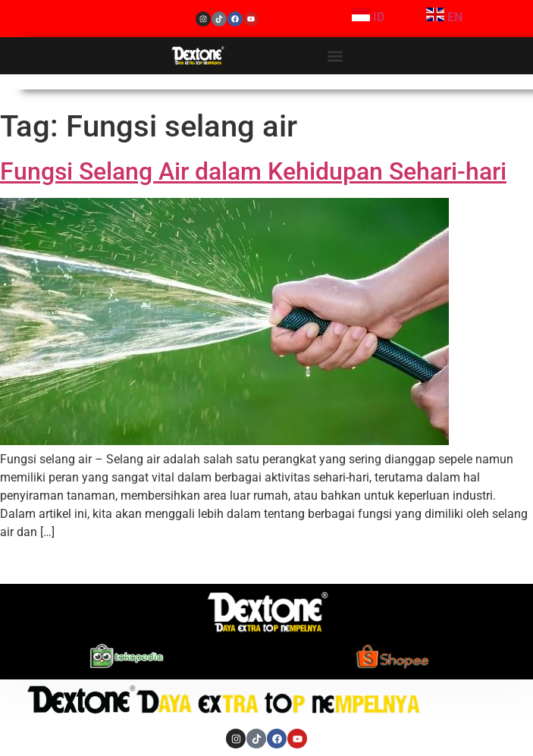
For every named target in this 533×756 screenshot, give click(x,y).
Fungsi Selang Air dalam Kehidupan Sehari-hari (253, 171)
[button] (335, 56)
